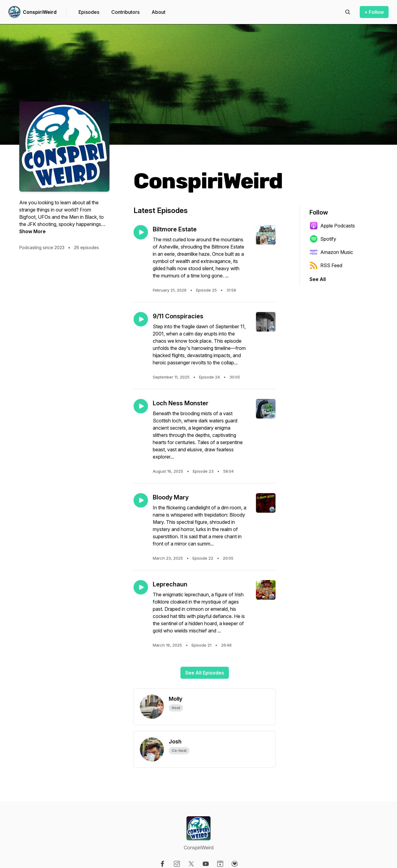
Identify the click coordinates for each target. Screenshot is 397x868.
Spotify (323, 239)
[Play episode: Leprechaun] (141, 587)
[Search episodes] (348, 12)
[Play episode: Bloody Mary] (141, 500)
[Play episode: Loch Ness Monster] (141, 406)
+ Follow (374, 12)
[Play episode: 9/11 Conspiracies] (141, 319)
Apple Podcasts (332, 226)
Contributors (125, 12)
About (158, 12)
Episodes (89, 12)
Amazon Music (331, 252)
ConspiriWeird (40, 12)
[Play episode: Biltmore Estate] (141, 232)
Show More (32, 231)
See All (318, 279)
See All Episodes (205, 673)
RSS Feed (326, 265)
